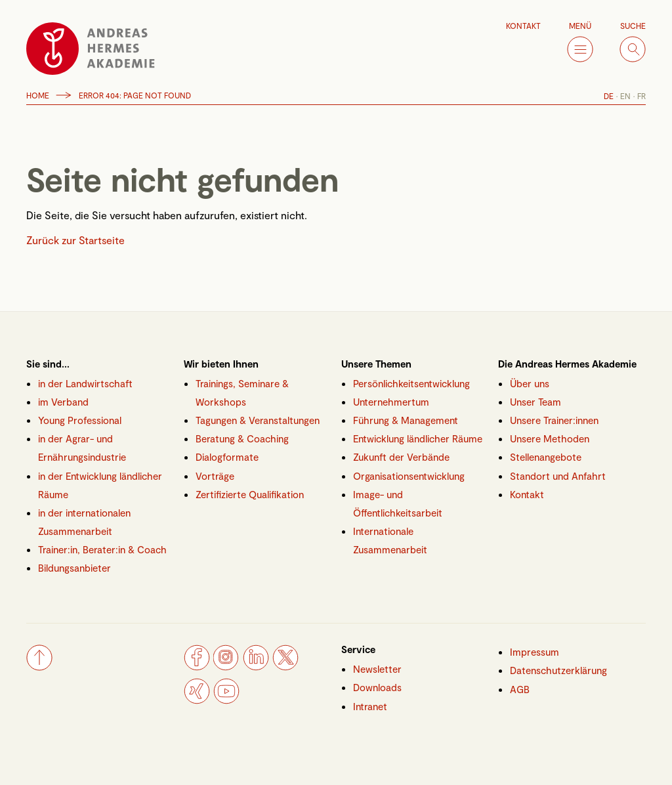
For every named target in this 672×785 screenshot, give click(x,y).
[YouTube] (226, 700)
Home (38, 95)
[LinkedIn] (256, 667)
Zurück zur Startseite (75, 240)
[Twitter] (285, 667)
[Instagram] (226, 667)
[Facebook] (197, 667)
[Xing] (197, 700)
